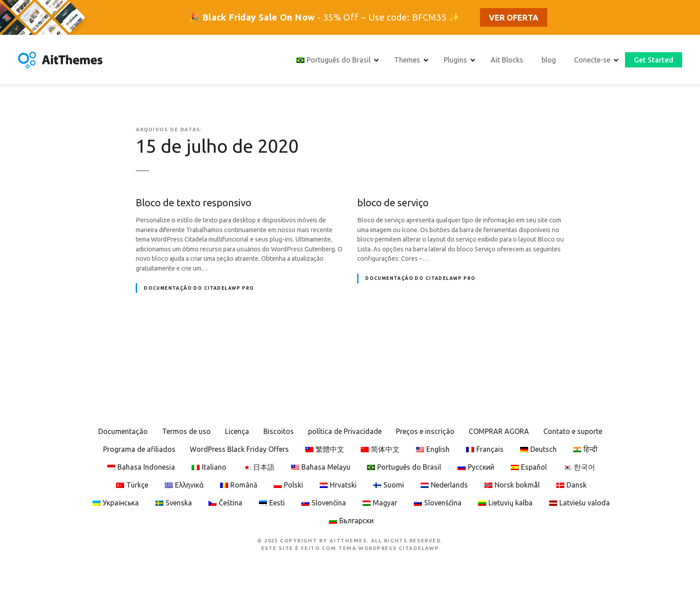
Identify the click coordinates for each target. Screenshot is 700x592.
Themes (407, 60)
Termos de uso (186, 431)
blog (549, 60)
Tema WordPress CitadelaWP (389, 548)
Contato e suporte (573, 431)
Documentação (123, 431)
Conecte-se (592, 60)
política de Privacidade (345, 431)
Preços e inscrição (425, 431)
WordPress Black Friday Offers (239, 449)
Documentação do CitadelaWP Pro (199, 288)
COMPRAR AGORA (499, 431)
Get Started (654, 60)
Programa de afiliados (139, 449)
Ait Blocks (507, 60)
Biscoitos (279, 431)
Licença (237, 431)
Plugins (455, 60)
